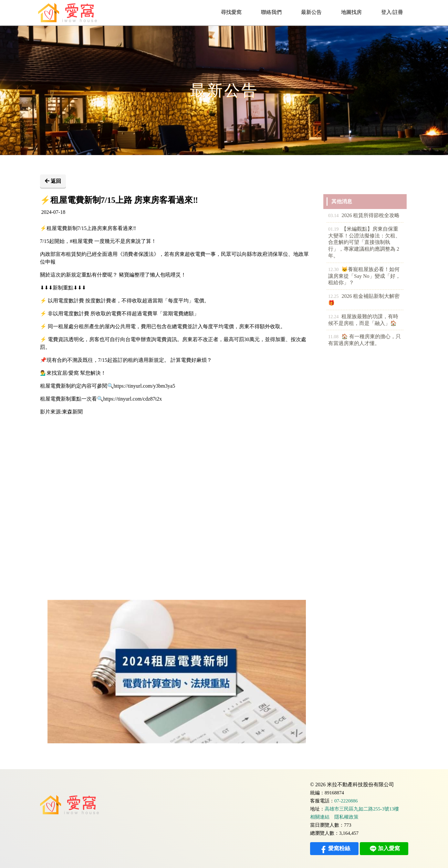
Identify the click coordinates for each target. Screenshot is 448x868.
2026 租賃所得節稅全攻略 (364, 216)
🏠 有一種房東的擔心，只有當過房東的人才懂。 (365, 340)
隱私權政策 (346, 817)
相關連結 (320, 817)
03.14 (333, 215)
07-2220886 (346, 801)
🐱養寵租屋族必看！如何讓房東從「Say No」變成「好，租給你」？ (364, 276)
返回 (53, 181)
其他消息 (342, 201)
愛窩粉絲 (334, 849)
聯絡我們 (271, 12)
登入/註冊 (392, 12)
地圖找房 (351, 12)
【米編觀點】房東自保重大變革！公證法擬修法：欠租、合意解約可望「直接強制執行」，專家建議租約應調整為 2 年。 (364, 242)
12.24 (333, 317)
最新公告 (311, 12)
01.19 (333, 229)
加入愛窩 (384, 849)
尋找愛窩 (231, 12)
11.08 (333, 337)
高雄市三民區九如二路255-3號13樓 (362, 809)
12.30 (333, 269)
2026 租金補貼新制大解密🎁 (364, 299)
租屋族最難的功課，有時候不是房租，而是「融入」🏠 (363, 320)
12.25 (333, 296)
